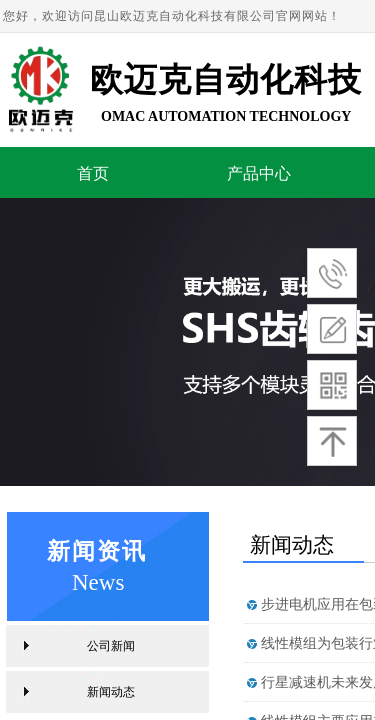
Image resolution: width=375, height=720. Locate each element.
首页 (93, 173)
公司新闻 (111, 646)
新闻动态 (111, 692)
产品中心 (259, 173)
